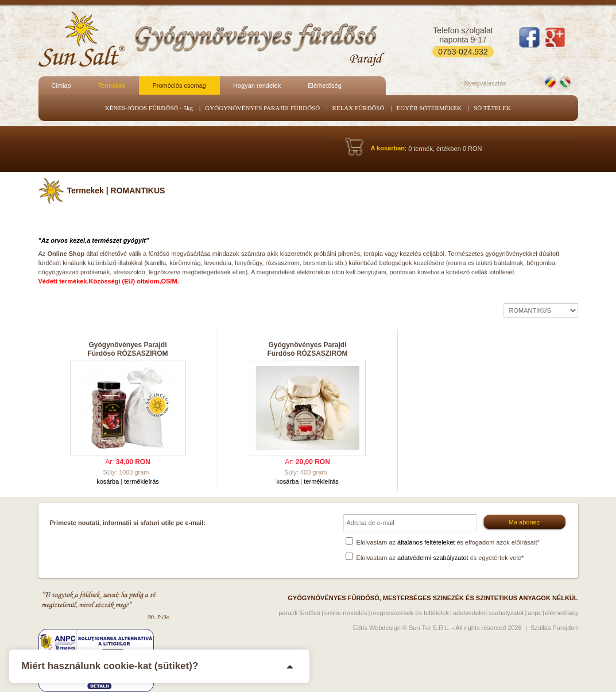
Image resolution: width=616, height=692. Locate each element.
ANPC (534, 613)
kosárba (108, 481)
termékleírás (142, 481)
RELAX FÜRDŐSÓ (359, 108)
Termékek (112, 85)
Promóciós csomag (179, 85)
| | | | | (541, 310)
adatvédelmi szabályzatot (433, 558)
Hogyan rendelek (257, 85)
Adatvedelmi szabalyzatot (489, 613)
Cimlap (61, 85)
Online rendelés (346, 613)
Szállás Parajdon (554, 628)
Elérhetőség (325, 85)
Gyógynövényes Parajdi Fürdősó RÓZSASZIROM (128, 349)
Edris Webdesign (377, 628)
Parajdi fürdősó (299, 613)
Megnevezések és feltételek (410, 613)
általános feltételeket (426, 542)
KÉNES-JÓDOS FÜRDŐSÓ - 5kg (149, 108)
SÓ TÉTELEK (492, 108)
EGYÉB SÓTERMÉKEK (429, 108)
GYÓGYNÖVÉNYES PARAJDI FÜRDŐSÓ (262, 108)
